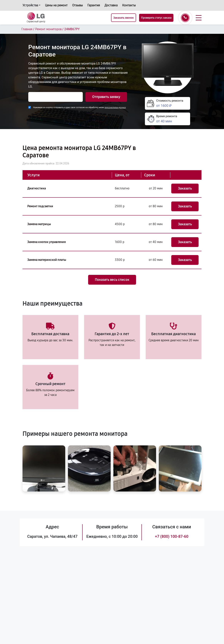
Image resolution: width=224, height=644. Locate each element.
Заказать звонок (124, 18)
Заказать (185, 188)
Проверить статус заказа (156, 18)
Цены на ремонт (56, 5)
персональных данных (115, 107)
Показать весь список (112, 280)
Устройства (30, 5)
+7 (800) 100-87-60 (172, 536)
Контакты (129, 5)
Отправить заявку (106, 97)
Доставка (111, 5)
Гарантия (94, 5)
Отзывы (77, 5)
